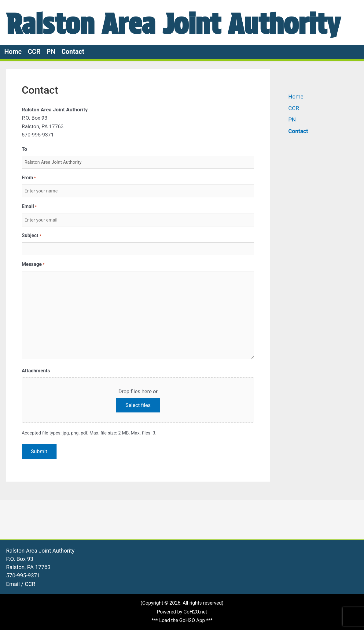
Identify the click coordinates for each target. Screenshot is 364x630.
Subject (31, 275)
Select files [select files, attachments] (138, 444)
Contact (73, 90)
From (29, 217)
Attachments (36, 410)
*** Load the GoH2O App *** (182, 620)
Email (29, 246)
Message (33, 303)
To (24, 188)
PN (51, 90)
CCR (34, 90)
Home (13, 90)
